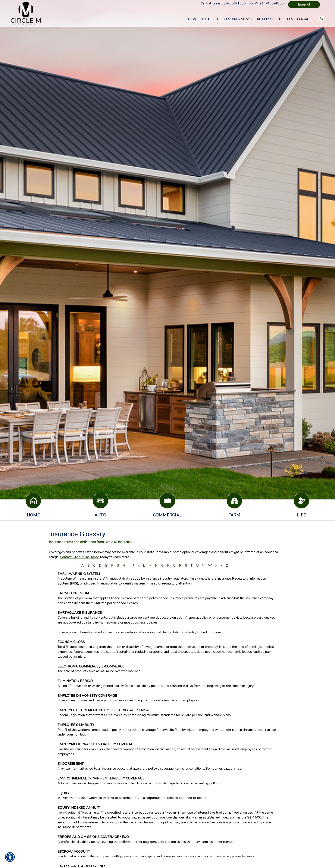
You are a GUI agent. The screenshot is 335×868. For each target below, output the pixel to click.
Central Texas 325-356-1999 (223, 3)
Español (304, 4)
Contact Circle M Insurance (80, 557)
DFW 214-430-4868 (267, 3)
